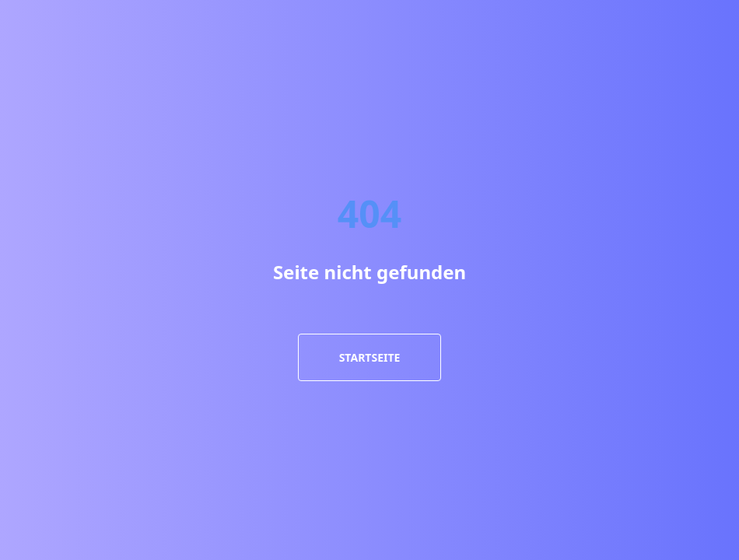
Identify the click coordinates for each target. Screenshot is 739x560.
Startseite (370, 357)
